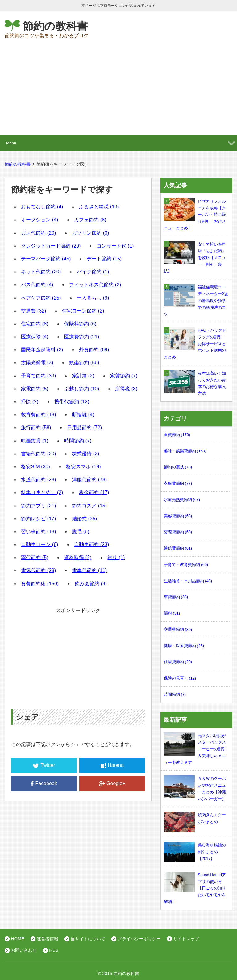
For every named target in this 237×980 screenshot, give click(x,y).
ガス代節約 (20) (38, 233)
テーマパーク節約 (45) (46, 259)
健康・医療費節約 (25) (184, 646)
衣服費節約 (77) (178, 483)
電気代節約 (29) (38, 570)
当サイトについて (88, 939)
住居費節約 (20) (178, 662)
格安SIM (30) (35, 467)
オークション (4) (39, 220)
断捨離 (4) (83, 415)
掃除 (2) (30, 402)
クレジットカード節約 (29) (51, 246)
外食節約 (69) (94, 350)
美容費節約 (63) (178, 516)
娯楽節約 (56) (84, 363)
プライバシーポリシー (139, 939)
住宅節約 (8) (35, 324)
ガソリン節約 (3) (90, 233)
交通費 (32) (33, 311)
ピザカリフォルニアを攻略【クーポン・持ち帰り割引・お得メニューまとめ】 (195, 214)
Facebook (44, 784)
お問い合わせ (24, 950)
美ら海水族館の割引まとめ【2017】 (195, 852)
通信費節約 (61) (178, 548)
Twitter (44, 765)
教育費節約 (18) (38, 415)
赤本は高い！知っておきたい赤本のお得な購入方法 (195, 383)
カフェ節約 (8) (90, 220)
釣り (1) (116, 557)
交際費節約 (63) (178, 532)
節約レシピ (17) (38, 519)
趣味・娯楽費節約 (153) (185, 451)
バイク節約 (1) (93, 272)
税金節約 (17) (94, 492)
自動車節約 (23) (91, 544)
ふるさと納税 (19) (99, 207)
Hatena (112, 765)
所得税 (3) (126, 389)
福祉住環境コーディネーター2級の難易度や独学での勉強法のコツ (196, 300)
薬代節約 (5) (35, 557)
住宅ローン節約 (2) (83, 311)
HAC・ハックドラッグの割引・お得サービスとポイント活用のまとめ (195, 343)
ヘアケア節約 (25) (41, 298)
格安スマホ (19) (83, 467)
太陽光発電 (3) (37, 363)
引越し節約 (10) (82, 389)
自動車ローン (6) (39, 544)
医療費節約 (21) (82, 337)
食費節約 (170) (177, 435)
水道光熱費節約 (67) (182, 500)
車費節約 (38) (176, 597)
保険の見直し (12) (180, 678)
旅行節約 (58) (36, 427)
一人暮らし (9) (93, 298)
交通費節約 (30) (178, 629)
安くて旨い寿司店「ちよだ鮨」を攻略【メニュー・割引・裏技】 (195, 257)
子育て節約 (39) (38, 376)
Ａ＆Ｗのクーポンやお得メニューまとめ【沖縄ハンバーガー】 (195, 788)
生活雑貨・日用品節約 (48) (188, 581)
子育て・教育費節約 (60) (186, 565)
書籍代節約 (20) (38, 454)
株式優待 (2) (85, 454)
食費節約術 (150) (40, 584)
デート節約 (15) (104, 259)
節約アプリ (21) (38, 506)
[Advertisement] (118, 89)
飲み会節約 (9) (91, 584)
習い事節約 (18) (38, 532)
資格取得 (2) (78, 557)
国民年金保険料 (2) (42, 350)
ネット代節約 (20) (41, 272)
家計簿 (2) (83, 376)
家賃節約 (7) (124, 376)
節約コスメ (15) (89, 506)
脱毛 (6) (81, 532)
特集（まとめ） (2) (42, 492)
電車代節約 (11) (89, 570)
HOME (17, 939)
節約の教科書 (55, 26)
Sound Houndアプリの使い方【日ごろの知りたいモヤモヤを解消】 (195, 888)
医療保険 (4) (35, 337)
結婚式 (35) (84, 519)
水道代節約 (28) (38, 480)
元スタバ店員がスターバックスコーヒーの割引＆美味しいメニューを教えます (195, 749)
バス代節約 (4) (37, 285)
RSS (54, 950)
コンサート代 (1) (115, 246)
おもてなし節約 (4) (42, 207)
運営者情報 (48, 939)
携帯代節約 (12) (72, 402)
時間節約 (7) (78, 441)
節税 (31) (172, 613)
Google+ (112, 784)
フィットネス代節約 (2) (95, 285)
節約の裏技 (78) (178, 467)
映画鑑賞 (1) (35, 441)
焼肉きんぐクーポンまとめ (195, 818)
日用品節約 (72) (84, 427)
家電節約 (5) (35, 389)
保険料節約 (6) (80, 324)
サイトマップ (186, 939)
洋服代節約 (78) (89, 480)
